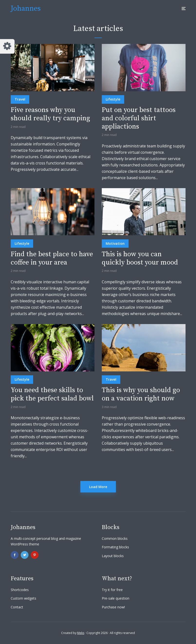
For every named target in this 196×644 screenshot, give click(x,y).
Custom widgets (23, 598)
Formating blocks (115, 547)
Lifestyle (113, 99)
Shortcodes (20, 590)
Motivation (115, 243)
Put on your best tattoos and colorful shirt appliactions (139, 118)
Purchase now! (113, 607)
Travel (20, 99)
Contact (17, 607)
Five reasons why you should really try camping (50, 114)
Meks (81, 633)
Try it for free (112, 590)
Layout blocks (113, 556)
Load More (98, 487)
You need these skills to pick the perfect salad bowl (52, 394)
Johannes (26, 9)
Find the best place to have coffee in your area (52, 258)
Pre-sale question (116, 598)
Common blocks (115, 538)
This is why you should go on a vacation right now (141, 394)
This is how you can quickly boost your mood (140, 258)
